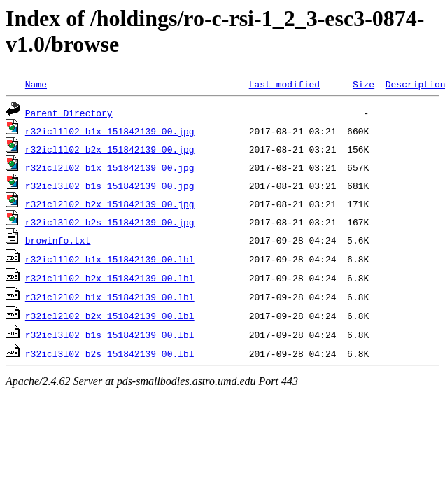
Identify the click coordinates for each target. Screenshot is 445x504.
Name (36, 84)
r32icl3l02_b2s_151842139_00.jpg (110, 222)
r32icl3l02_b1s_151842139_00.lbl (110, 335)
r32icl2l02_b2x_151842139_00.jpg (110, 204)
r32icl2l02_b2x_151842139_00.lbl (110, 316)
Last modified (284, 84)
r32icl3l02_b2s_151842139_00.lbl (110, 353)
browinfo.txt (58, 240)
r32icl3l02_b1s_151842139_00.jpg (110, 185)
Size (363, 84)
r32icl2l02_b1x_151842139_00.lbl (110, 297)
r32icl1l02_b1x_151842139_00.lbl (110, 259)
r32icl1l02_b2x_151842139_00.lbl (110, 278)
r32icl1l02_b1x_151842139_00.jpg (110, 131)
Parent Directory (69, 113)
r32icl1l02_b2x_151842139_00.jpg (110, 149)
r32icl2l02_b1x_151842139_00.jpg (110, 167)
